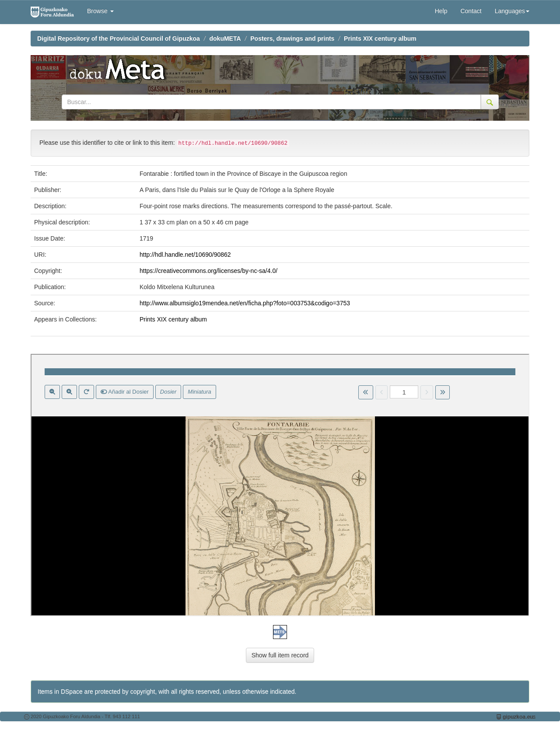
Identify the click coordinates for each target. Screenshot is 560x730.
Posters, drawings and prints (292, 38)
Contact (471, 11)
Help (441, 11)
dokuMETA (225, 38)
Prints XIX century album (380, 38)
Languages (512, 11)
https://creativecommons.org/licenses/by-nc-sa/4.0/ (208, 271)
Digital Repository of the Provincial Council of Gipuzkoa (119, 38)
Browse (100, 11)
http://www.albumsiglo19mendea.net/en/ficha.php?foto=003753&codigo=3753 (245, 303)
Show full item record (280, 655)
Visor (280, 485)
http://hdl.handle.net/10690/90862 (185, 255)
